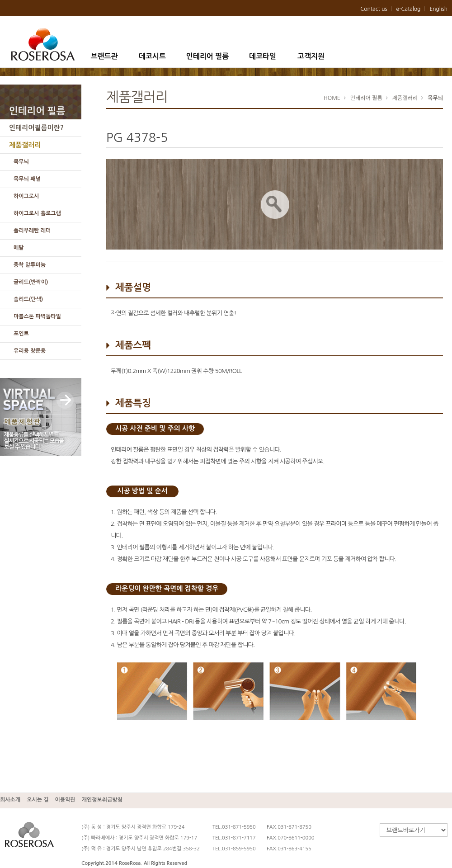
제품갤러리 (25, 145)
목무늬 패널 (27, 179)
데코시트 (152, 56)
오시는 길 (38, 800)
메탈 (19, 248)
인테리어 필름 (208, 56)
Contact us (374, 9)
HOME (332, 98)
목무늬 (21, 162)
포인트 (21, 334)
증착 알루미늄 (30, 265)
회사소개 (10, 800)
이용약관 (65, 800)
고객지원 (311, 56)
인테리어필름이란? (36, 128)
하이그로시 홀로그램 (37, 213)
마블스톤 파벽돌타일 (37, 316)
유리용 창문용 (30, 351)
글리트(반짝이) (31, 282)
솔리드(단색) (28, 299)
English (438, 9)
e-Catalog (409, 9)
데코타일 (263, 56)
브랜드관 (104, 56)
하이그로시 (26, 196)
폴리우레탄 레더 (32, 231)
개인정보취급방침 (102, 800)
